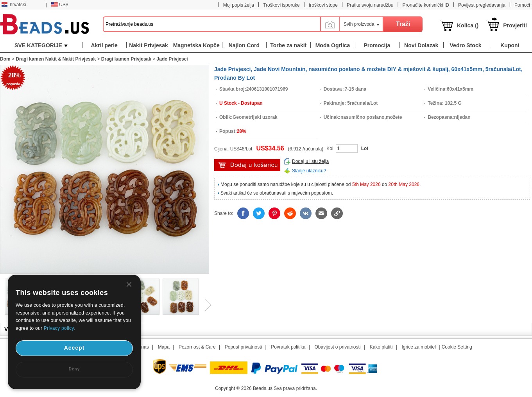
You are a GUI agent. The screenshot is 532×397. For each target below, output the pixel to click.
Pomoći (522, 5)
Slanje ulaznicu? (309, 171)
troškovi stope (323, 5)
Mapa (164, 347)
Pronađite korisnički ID (426, 5)
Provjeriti (515, 25)
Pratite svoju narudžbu (370, 5)
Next (205, 305)
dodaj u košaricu (247, 165)
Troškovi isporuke (281, 5)
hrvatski (14, 5)
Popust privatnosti (243, 347)
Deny (74, 369)
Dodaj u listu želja (310, 161)
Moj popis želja (239, 5)
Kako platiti (381, 347)
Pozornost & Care (197, 347)
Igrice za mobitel (418, 347)
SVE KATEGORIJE (41, 45)
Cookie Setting (457, 347)
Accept (74, 348)
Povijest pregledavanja (482, 5)
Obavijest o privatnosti (337, 347)
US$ (60, 5)
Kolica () (468, 25)
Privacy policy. (59, 328)
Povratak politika (288, 347)
